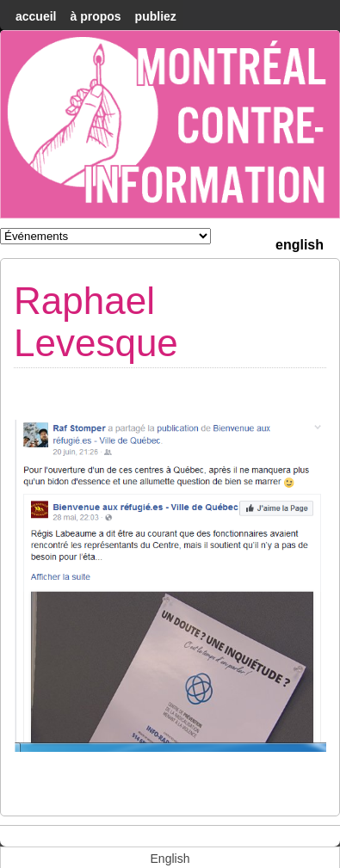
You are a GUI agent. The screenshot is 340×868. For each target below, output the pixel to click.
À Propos (95, 16)
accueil (36, 16)
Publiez (156, 16)
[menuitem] (300, 243)
